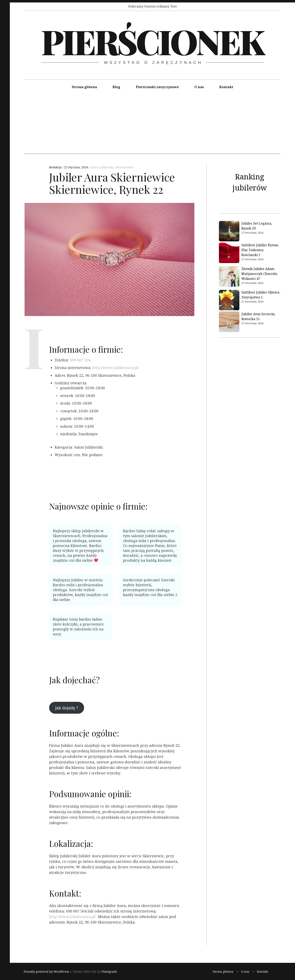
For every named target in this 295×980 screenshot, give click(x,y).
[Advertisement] (152, 125)
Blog (116, 87)
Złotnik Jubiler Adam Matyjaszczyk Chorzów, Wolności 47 (260, 274)
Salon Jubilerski (102, 167)
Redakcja (56, 167)
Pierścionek (152, 41)
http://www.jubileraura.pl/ (115, 368)
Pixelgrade (109, 972)
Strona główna (84, 87)
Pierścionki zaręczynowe (157, 87)
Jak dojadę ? (67, 708)
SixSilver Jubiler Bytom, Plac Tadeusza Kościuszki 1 (260, 250)
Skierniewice (124, 167)
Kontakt (226, 87)
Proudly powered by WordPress (46, 972)
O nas (199, 87)
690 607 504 (80, 360)
